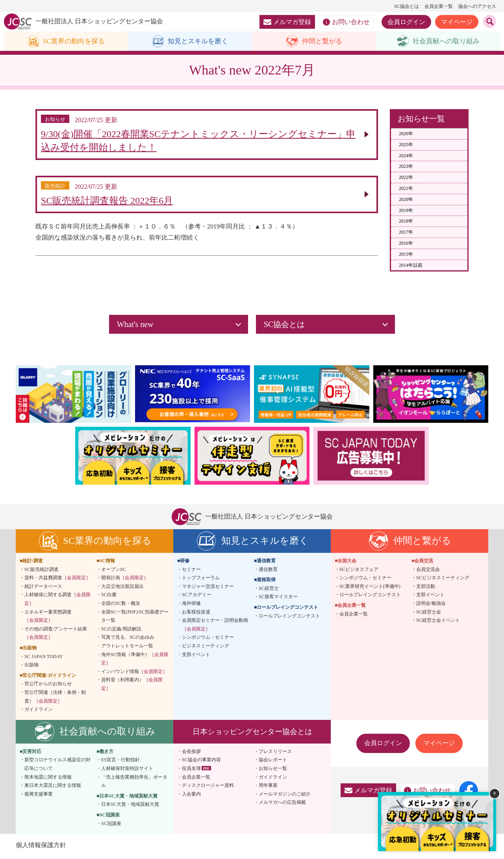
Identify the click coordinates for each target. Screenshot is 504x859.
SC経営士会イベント (438, 623)
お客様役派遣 (196, 614)
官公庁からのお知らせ (48, 686)
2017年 (406, 232)
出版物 (31, 667)
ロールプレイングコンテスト (289, 618)
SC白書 (109, 597)
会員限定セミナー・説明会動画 (215, 627)
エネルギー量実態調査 (48, 618)
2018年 (406, 221)
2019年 (406, 210)
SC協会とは (407, 6)
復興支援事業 (39, 796)
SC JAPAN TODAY (44, 658)
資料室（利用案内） (132, 686)
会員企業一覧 (439, 6)
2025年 (406, 145)
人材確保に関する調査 (57, 601)
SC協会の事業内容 (201, 762)
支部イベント (196, 656)
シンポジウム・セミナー (208, 640)
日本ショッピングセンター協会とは (252, 733)
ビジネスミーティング (206, 648)
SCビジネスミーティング (443, 580)
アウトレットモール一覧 (127, 648)
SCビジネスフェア (359, 571)
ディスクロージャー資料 (208, 788)
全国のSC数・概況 (121, 605)
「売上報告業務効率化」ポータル (134, 783)
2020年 (406, 199)
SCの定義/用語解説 (121, 631)
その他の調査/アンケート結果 (56, 635)
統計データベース (43, 588)
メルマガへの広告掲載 (282, 805)
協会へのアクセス (477, 6)
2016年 (406, 244)
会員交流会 (428, 571)
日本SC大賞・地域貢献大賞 (130, 807)
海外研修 (191, 605)
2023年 (406, 167)
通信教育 (268, 571)
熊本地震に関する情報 (48, 779)
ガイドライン (39, 712)
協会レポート (273, 762)
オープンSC (114, 571)
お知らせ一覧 (273, 770)
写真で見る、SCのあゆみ (128, 640)
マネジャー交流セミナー (208, 588)
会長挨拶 (191, 753)
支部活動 (426, 588)
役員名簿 (191, 770)
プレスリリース (275, 753)
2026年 (406, 134)
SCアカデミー (197, 597)
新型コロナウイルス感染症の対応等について (57, 766)
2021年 (406, 189)
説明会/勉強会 (431, 605)
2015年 (406, 254)
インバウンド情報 (134, 673)
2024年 (406, 156)
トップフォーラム (201, 580)
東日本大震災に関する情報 (53, 788)
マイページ (457, 22)
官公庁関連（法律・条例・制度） (55, 699)
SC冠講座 (111, 826)
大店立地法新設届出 (122, 588)
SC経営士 (269, 590)
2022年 (406, 178)
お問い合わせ (346, 22)
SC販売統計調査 (42, 571)
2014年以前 (411, 265)
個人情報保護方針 (41, 847)
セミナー (191, 571)
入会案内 (191, 796)
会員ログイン (406, 22)
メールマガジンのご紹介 (285, 796)
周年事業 (268, 788)
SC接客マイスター (278, 599)
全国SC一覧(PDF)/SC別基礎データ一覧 (135, 618)
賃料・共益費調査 (57, 580)
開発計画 (125, 580)
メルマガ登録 (287, 22)
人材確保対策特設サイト (127, 770)
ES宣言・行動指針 (120, 762)
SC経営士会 (429, 614)
